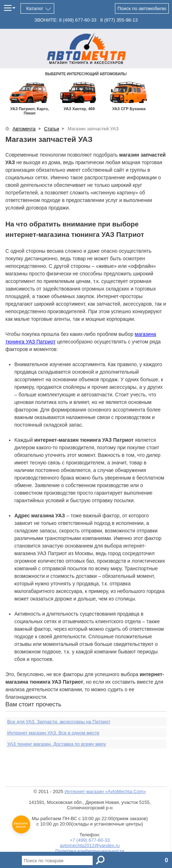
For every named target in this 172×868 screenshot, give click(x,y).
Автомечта (24, 129)
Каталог (35, 8)
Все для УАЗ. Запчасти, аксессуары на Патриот (59, 722)
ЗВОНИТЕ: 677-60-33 (66, 20)
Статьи (52, 129)
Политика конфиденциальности (90, 851)
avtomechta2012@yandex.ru (90, 845)
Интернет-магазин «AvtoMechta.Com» (105, 791)
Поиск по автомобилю (142, 8)
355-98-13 (119, 20)
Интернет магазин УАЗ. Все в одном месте (53, 733)
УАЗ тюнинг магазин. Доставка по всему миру (57, 744)
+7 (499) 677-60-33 (90, 840)
